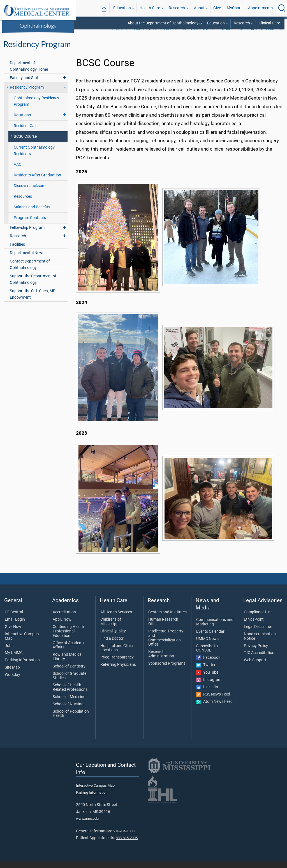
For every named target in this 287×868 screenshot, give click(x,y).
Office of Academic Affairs (69, 653)
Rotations (22, 122)
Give (217, 8)
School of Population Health (71, 721)
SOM (120, 36)
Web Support (255, 667)
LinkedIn (207, 694)
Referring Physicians (118, 672)
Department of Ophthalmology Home (29, 73)
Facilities (17, 252)
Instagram (209, 687)
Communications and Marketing (215, 629)
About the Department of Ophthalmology (163, 23)
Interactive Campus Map (22, 644)
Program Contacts (30, 225)
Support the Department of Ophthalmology (33, 287)
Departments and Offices (151, 36)
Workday (12, 682)
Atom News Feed (214, 709)
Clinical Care (269, 23)
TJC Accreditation (259, 660)
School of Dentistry (69, 674)
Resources (23, 204)
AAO (18, 172)
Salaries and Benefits (32, 214)
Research (177, 8)
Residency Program (267, 36)
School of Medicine (69, 704)
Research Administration (161, 661)
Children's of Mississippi (111, 629)
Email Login (15, 627)
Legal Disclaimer (258, 634)
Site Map (12, 675)
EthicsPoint (254, 627)
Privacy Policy (256, 653)
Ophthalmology (38, 26)
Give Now (13, 634)
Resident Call (25, 133)
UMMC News (207, 646)
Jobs (9, 653)
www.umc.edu (87, 826)
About (199, 8)
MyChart (234, 8)
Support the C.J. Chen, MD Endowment (33, 301)
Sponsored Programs (167, 671)
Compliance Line (258, 620)
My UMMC (14, 660)
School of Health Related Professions (70, 695)
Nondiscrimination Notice (260, 644)
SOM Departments (195, 36)
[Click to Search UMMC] (282, 8)
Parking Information (22, 667)
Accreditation (64, 620)
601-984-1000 (124, 838)
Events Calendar (210, 639)
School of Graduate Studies (70, 683)
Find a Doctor (112, 646)
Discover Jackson (29, 193)
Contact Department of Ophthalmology (30, 272)
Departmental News (27, 260)
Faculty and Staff (25, 85)
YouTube (207, 680)
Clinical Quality (113, 639)
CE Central (14, 620)
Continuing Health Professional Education (68, 638)
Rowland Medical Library (68, 664)
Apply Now (62, 627)
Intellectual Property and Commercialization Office (166, 645)
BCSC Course (25, 144)
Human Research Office (163, 629)
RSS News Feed (213, 702)
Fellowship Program (27, 235)
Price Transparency (117, 665)
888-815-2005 (127, 845)
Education (122, 8)
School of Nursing (68, 712)
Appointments (260, 8)
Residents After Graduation (37, 182)
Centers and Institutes (167, 620)
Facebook (208, 665)
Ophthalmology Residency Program (36, 109)
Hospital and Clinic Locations (116, 655)
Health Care (150, 8)
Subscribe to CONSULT (207, 656)
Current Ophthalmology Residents (34, 158)
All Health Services (116, 620)
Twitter (206, 672)
